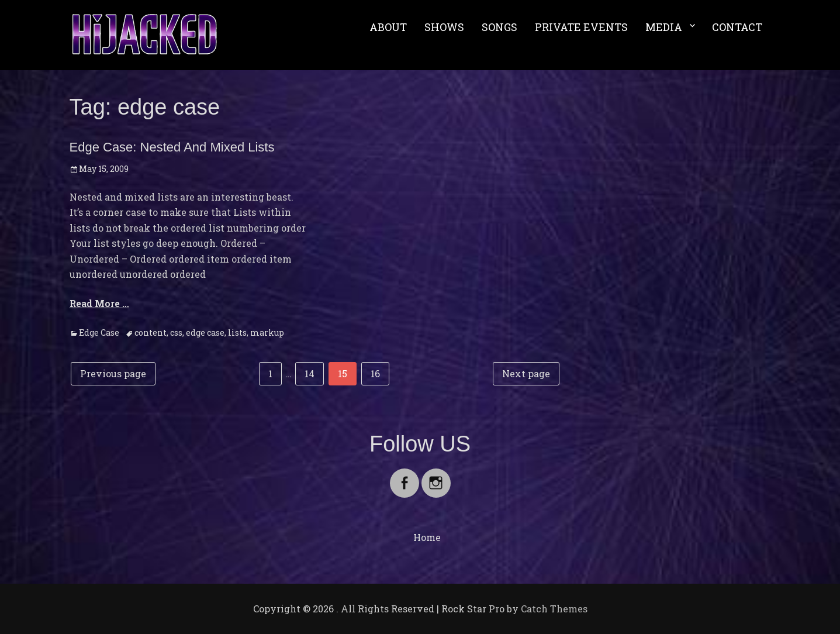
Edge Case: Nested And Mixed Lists (172, 147)
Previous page (113, 373)
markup (267, 332)
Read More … (99, 303)
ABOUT (388, 27)
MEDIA (664, 27)
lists (237, 332)
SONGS (499, 27)
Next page (526, 373)
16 (380, 373)
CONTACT (737, 27)
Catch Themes (554, 609)
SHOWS (444, 27)
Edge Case (99, 332)
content (151, 332)
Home (427, 537)
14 (314, 373)
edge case (205, 332)
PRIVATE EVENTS (581, 27)
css (176, 332)
